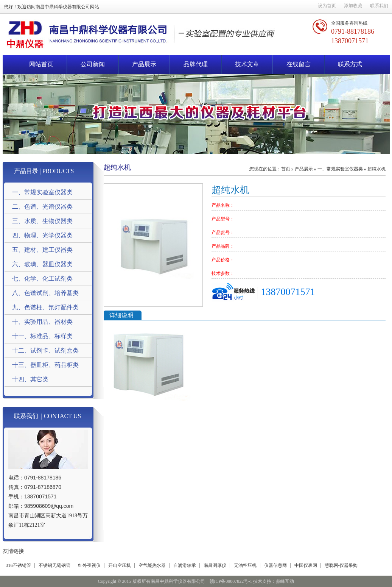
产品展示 (144, 64)
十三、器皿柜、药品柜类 (45, 365)
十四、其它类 (30, 379)
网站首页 (41, 64)
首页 (286, 169)
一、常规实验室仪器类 (42, 192)
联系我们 (379, 6)
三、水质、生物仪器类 (42, 221)
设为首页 (327, 6)
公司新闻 (93, 64)
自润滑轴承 (185, 565)
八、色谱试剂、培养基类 (45, 293)
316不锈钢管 (19, 565)
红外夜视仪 (89, 565)
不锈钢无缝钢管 (54, 565)
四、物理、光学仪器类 (42, 235)
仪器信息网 (275, 565)
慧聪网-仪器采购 (341, 565)
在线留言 (299, 64)
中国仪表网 (306, 565)
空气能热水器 (152, 565)
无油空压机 (245, 565)
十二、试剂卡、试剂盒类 (45, 350)
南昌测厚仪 (215, 565)
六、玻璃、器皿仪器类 (42, 264)
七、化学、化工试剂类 (42, 279)
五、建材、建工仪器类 (42, 250)
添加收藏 (353, 6)
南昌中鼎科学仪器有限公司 (63, 7)
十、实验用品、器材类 (42, 322)
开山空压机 (120, 565)
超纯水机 (376, 169)
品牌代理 (196, 64)
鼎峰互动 (285, 581)
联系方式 (350, 64)
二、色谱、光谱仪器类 (42, 207)
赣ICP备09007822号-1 (231, 581)
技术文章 (247, 64)
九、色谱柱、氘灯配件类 (45, 307)
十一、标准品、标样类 (42, 336)
